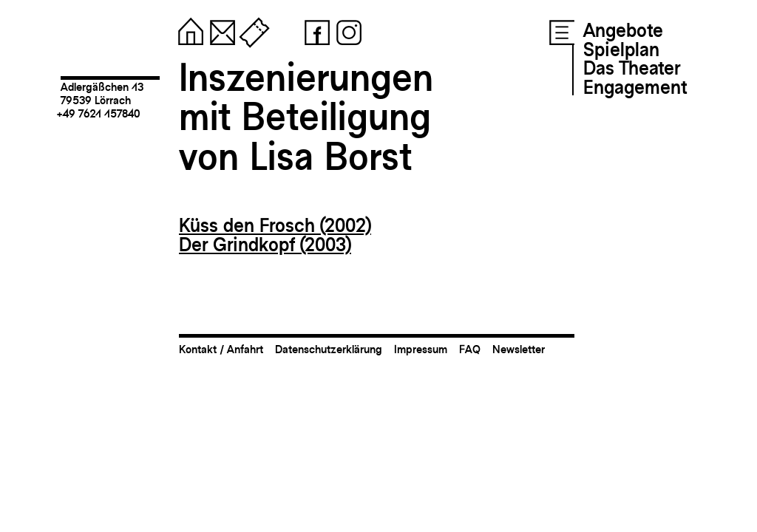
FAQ (470, 349)
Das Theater (632, 68)
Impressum (421, 349)
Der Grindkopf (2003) (265, 245)
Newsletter (519, 349)
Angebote (623, 30)
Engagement (635, 87)
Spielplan (621, 50)
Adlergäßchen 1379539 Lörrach (102, 93)
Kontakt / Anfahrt (221, 349)
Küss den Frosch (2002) (275, 225)
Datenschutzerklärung (329, 349)
